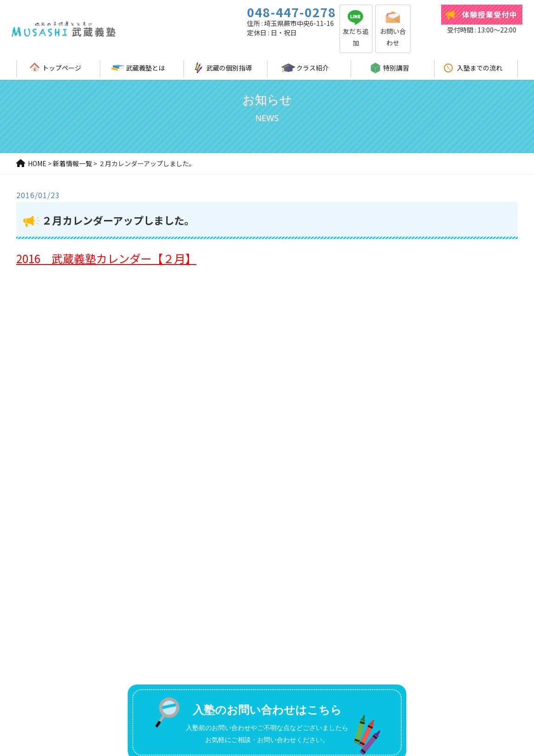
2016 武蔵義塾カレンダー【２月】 (106, 258)
